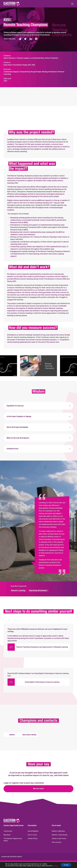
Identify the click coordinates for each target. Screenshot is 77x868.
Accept (66, 865)
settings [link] (55, 866)
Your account (57, 842)
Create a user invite (59, 839)
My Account (38, 789)
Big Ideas (7, 835)
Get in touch (32, 835)
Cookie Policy (33, 839)
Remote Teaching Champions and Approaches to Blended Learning (42, 647)
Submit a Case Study (60, 835)
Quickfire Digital (16, 857)
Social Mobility (33, 831)
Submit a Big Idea (58, 831)
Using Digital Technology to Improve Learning (42, 682)
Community (8, 831)
